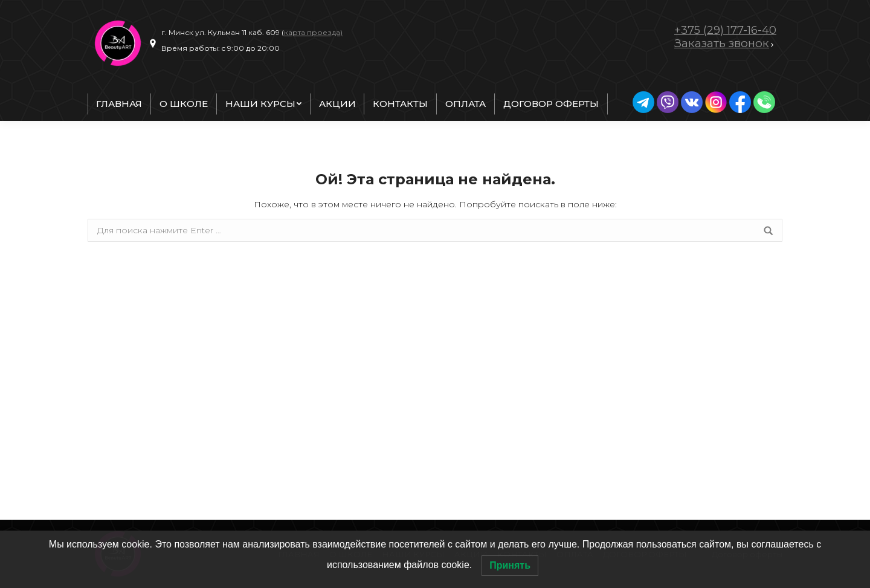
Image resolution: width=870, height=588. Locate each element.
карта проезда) (313, 32)
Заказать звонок (722, 43)
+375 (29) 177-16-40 (725, 30)
